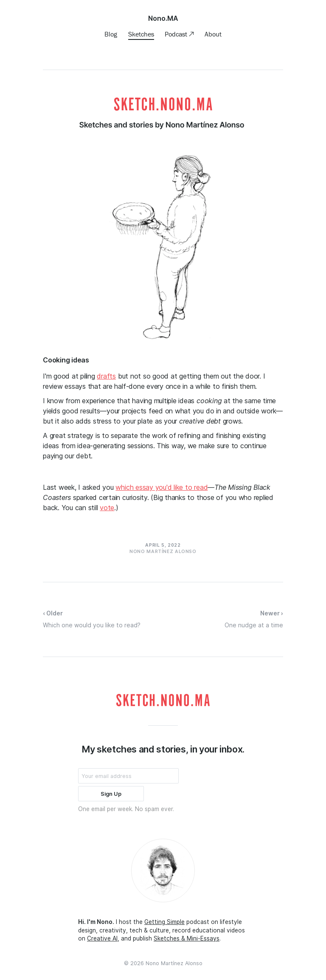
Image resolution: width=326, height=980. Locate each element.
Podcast (177, 34)
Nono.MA (163, 18)
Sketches (141, 34)
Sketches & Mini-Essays (187, 938)
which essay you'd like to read (162, 487)
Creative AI (102, 938)
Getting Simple (164, 922)
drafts (106, 376)
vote (107, 508)
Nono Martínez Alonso (174, 963)
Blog (111, 34)
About (213, 34)
